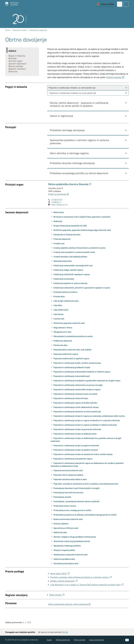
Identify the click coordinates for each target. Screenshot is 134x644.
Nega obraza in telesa (61, 336)
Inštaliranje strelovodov (62, 287)
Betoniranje (57, 221)
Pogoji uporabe (79, 640)
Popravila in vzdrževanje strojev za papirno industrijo (75, 454)
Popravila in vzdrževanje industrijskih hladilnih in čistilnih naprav (80, 380)
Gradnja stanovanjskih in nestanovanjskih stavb (73, 260)
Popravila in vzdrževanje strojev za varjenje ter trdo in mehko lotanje (82, 463)
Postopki (14, 60)
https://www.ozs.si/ (60, 213)
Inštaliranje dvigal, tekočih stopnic (67, 278)
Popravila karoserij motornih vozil (67, 479)
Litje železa (57, 322)
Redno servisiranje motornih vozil (67, 527)
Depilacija (56, 230)
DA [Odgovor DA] (64, 632)
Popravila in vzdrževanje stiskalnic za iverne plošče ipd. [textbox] (73, 101)
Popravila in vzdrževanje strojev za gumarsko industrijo (76, 437)
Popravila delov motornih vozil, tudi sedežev (71, 358)
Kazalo (49, 640)
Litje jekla (56, 314)
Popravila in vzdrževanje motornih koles (69, 407)
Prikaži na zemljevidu (58, 202)
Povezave (14, 80)
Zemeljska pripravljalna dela (64, 572)
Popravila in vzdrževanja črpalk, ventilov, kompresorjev (76, 371)
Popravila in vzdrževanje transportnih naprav (71, 467)
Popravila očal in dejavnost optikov (67, 483)
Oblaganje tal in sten (61, 340)
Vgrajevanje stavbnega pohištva (66, 554)
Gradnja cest (57, 252)
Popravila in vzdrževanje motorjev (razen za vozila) (74, 402)
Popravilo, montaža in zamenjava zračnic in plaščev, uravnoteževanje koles (84, 492)
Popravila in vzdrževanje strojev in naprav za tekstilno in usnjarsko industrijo (85, 429)
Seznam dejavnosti (19, 68)
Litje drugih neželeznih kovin (65, 309)
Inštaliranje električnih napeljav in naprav (70, 283)
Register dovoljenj (18, 76)
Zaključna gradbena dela (63, 567)
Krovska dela (58, 305)
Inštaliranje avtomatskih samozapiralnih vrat (72, 274)
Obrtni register (116, 77)
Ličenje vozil (57, 327)
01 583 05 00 (57, 208)
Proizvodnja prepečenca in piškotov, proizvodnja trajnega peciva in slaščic (84, 523)
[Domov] (12, 4)
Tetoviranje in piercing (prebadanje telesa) (70, 550)
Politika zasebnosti (63, 640)
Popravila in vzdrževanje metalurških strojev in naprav (76, 398)
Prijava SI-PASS (107, 4)
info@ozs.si (56, 211)
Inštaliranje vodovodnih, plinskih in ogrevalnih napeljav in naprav (80, 296)
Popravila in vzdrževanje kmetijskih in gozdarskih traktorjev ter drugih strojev (85, 389)
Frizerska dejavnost (60, 247)
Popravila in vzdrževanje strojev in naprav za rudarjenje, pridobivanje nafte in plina (88, 424)
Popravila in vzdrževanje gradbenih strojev (70, 376)
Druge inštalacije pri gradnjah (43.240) (69, 234)
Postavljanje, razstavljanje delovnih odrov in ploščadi (75, 510)
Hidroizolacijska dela (61, 269)
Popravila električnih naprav (64, 362)
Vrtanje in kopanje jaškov (63, 558)
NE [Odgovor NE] (67, 632)
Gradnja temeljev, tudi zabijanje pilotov (69, 265)
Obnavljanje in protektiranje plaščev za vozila (72, 345)
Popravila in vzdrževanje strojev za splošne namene (74, 458)
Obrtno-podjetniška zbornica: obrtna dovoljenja (69, 613)
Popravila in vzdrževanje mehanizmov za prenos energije (77, 393)
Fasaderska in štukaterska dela (65, 243)
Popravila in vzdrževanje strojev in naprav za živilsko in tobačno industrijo (84, 433)
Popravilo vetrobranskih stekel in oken (69, 488)
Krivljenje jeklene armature (64, 300)
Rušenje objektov (59, 532)
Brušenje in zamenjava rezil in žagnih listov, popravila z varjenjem (80, 225)
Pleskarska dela (59, 353)
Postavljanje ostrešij (61, 505)
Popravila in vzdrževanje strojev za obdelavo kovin (74, 442)
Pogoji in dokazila (18, 56)
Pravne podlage (17, 72)
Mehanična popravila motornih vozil (68, 331)
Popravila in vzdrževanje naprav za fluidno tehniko (74, 411)
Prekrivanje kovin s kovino (63, 514)
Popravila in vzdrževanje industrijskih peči (70, 384)
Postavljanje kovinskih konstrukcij (67, 501)
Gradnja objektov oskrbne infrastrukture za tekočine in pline (78, 256)
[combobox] (88, 101)
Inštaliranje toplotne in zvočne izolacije (69, 291)
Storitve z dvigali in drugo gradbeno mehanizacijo (73, 545)
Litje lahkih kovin (59, 318)
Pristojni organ (17, 64)
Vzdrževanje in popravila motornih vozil (69, 563)
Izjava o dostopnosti (97, 640)
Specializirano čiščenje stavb (64, 536)
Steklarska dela (59, 541)
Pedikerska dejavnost (61, 349)
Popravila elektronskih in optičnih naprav (70, 367)
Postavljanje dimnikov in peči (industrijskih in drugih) (75, 496)
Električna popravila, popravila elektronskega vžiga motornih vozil (81, 238)
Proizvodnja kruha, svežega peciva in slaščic (71, 518)
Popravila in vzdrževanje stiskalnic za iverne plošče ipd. (76, 420)
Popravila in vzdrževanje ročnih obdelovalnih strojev (75, 415)
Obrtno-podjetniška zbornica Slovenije (70, 193)
